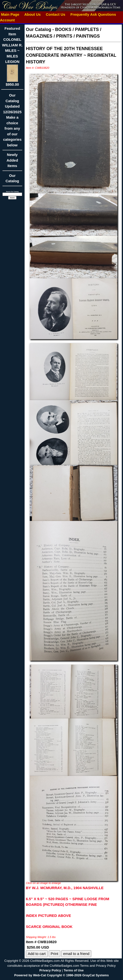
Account (7, 20)
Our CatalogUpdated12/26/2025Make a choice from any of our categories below (12, 122)
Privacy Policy (50, 970)
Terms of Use (74, 970)
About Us (32, 14)
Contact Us (56, 14)
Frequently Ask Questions (93, 14)
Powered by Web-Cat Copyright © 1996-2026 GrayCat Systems (61, 975)
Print (54, 954)
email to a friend (76, 954)
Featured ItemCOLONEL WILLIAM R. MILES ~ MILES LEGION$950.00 (12, 56)
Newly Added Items (12, 162)
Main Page (10, 14)
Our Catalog (12, 178)
